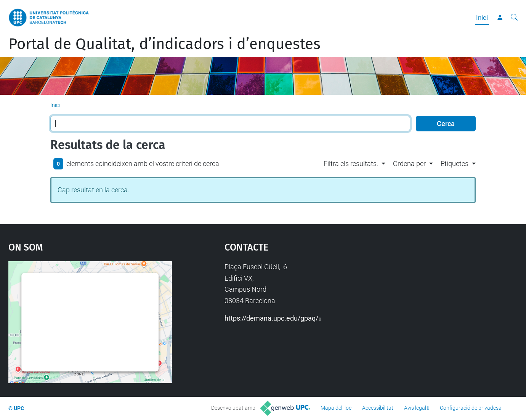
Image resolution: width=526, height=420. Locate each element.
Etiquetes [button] (455, 164)
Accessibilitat (378, 408)
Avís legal (415, 408)
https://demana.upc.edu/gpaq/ (271, 318)
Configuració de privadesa (471, 408)
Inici (482, 18)
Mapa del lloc (336, 408)
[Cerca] (514, 18)
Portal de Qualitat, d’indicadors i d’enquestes (164, 44)
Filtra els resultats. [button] (351, 164)
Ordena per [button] (409, 164)
